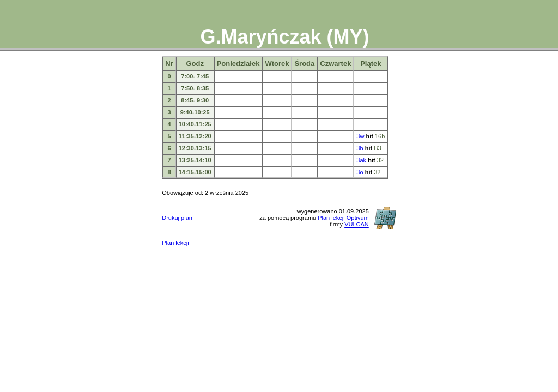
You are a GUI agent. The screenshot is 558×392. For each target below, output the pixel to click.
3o (360, 172)
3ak (361, 160)
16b (380, 136)
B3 (377, 148)
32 (380, 160)
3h (360, 148)
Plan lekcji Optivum (343, 218)
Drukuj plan (177, 218)
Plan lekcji (175, 243)
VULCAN (357, 224)
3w (360, 136)
